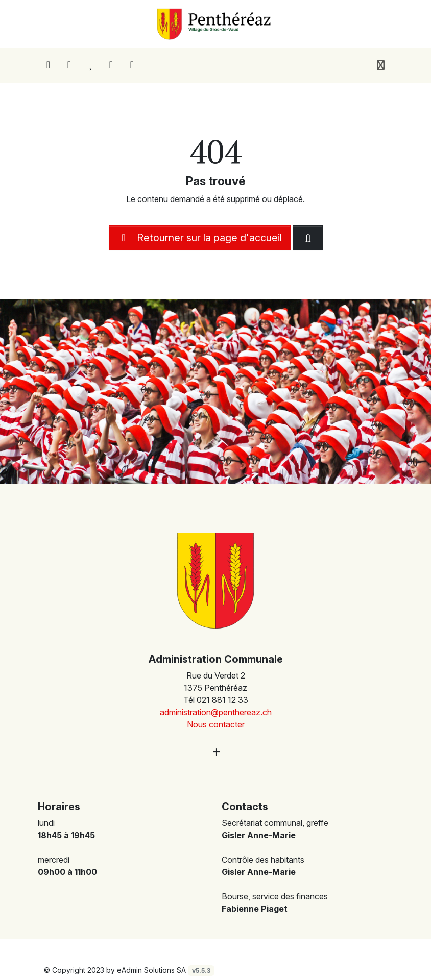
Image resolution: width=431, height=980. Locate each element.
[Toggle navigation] (381, 65)
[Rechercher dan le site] (308, 238)
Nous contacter (216, 724)
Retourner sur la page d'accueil (200, 238)
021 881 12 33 (222, 700)
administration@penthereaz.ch (216, 712)
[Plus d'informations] (215, 752)
